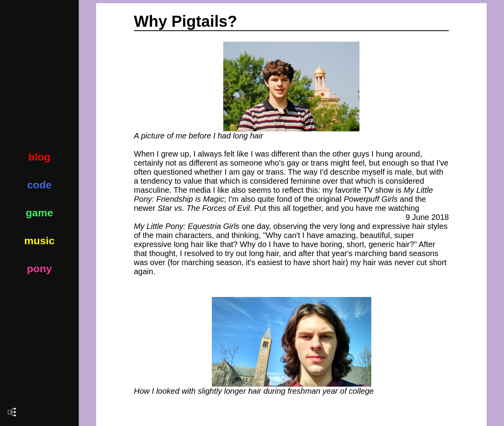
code (39, 185)
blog (39, 157)
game (39, 213)
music (39, 241)
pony (39, 269)
